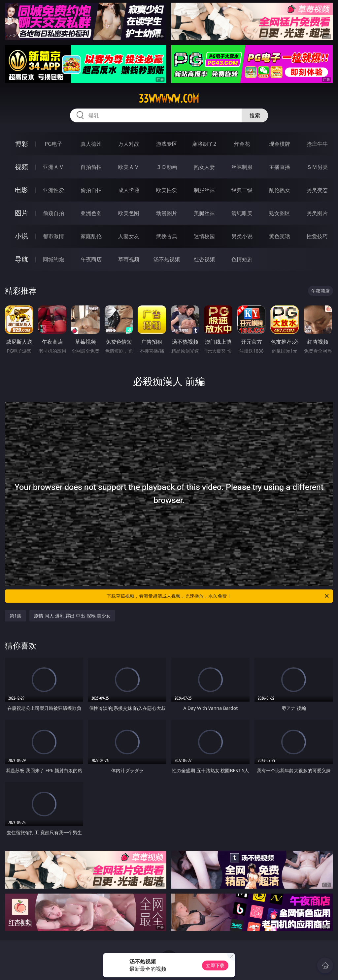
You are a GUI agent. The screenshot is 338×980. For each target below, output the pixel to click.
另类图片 (317, 213)
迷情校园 (204, 236)
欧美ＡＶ (129, 167)
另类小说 (242, 236)
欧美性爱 (167, 190)
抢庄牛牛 (317, 144)
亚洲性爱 (53, 190)
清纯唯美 (242, 213)
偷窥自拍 (53, 213)
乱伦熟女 (280, 190)
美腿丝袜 (204, 213)
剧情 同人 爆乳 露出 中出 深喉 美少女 (72, 616)
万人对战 (129, 144)
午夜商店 (91, 259)
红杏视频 (204, 259)
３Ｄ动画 (167, 167)
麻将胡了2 (204, 144)
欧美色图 (129, 213)
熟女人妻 (204, 167)
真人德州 (91, 144)
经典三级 (242, 190)
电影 (21, 190)
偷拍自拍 (91, 190)
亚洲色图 (91, 213)
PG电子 (53, 144)
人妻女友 (129, 236)
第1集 (16, 616)
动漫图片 (167, 213)
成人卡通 (129, 190)
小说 (21, 236)
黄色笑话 (280, 236)
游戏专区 (167, 144)
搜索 (255, 115)
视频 (21, 167)
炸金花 (242, 144)
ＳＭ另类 (317, 167)
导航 (21, 259)
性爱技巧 (317, 236)
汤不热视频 (167, 259)
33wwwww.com (169, 99)
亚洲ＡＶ (53, 167)
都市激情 (53, 236)
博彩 (21, 144)
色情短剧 (242, 259)
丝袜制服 (242, 167)
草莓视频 (129, 259)
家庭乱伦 (91, 236)
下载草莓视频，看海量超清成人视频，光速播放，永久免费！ (218, 596)
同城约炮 (53, 259)
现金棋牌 (280, 144)
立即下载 (215, 965)
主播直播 (280, 167)
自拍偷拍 (91, 167)
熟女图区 (280, 213)
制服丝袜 (204, 190)
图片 (21, 213)
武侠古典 (167, 236)
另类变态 (317, 190)
